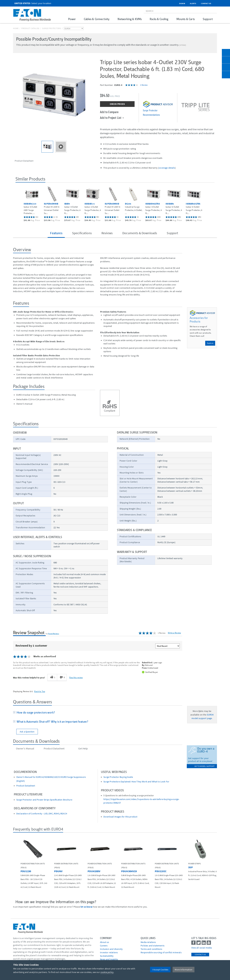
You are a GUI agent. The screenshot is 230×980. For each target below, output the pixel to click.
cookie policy (107, 972)
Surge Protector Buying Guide (118, 777)
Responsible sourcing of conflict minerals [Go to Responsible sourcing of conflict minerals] (161, 952)
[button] (19, 202)
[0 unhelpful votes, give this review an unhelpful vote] (62, 677)
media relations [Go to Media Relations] (148, 942)
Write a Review (174, 633)
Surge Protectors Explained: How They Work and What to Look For (136, 782)
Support (208, 19)
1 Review (144, 85)
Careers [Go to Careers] (104, 946)
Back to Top (40, 691)
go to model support (204, 766)
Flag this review (76, 677)
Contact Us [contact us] (200, 954)
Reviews (107, 233)
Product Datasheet (26, 786)
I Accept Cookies (160, 970)
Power (72, 19)
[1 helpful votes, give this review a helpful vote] (52, 677)
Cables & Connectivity (97, 19)
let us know (87, 907)
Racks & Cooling (159, 19)
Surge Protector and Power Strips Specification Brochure (44, 800)
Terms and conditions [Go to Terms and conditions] (151, 949)
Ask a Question (27, 732)
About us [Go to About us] (104, 942)
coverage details (167, 168)
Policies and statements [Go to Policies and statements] (153, 946)
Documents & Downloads (140, 233)
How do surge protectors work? (35, 712)
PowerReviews (54, 634)
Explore (210, 343)
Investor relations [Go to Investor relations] (109, 952)
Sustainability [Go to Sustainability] (107, 956)
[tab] (98, 713)
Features (56, 233)
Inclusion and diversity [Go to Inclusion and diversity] (111, 949)
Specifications (82, 233)
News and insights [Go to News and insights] (109, 959)
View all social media (202, 948)
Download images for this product (120, 817)
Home (16, 28)
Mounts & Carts (186, 19)
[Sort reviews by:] (168, 646)
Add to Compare (109, 112)
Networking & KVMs (130, 19)
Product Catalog (30, 28)
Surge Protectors (52, 28)
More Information (184, 970)
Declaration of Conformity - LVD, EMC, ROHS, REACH (42, 814)
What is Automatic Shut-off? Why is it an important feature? (52, 722)
